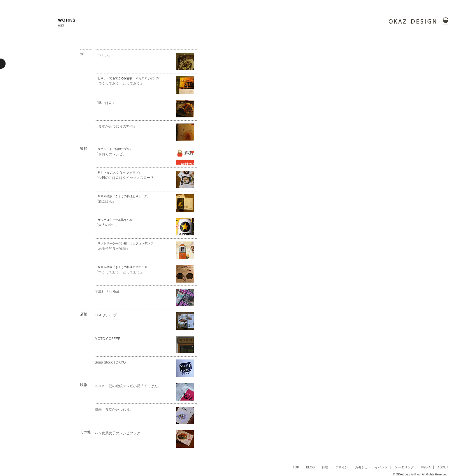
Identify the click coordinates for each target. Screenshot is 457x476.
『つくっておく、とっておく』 (119, 83)
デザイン (342, 467)
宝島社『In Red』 (109, 292)
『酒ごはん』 (105, 201)
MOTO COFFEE (108, 339)
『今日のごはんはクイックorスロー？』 (126, 178)
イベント (381, 467)
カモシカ (361, 467)
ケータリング (404, 467)
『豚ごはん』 (105, 103)
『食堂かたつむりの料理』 (116, 126)
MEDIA (426, 467)
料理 (325, 467)
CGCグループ (106, 315)
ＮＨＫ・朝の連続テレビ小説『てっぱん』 (128, 386)
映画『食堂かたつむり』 (116, 410)
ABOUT (443, 467)
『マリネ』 (103, 56)
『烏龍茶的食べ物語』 (112, 248)
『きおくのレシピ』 (110, 154)
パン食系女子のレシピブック (117, 433)
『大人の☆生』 (107, 225)
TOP (296, 467)
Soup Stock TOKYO (110, 362)
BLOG (310, 467)
